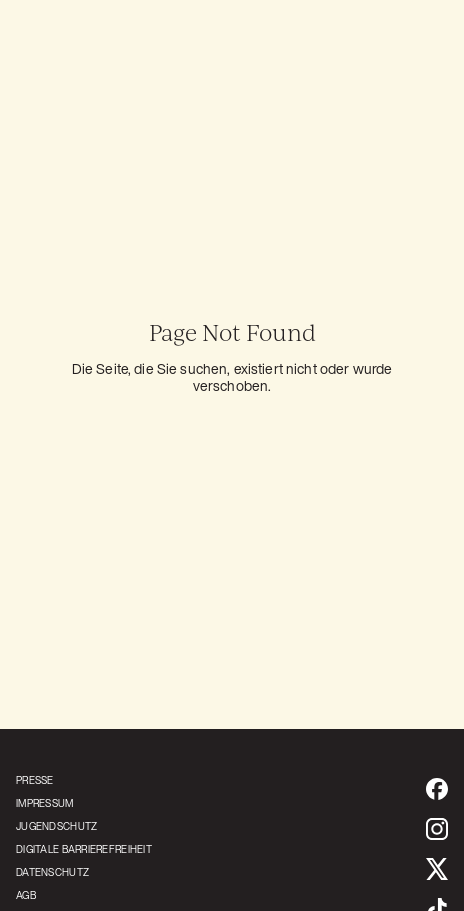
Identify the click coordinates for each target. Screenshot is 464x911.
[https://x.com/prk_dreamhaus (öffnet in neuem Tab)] (437, 869)
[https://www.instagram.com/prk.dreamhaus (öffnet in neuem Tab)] (437, 829)
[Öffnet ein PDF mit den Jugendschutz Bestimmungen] (84, 826)
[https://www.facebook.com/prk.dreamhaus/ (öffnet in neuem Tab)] (437, 789)
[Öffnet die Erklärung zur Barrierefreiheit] (84, 849)
